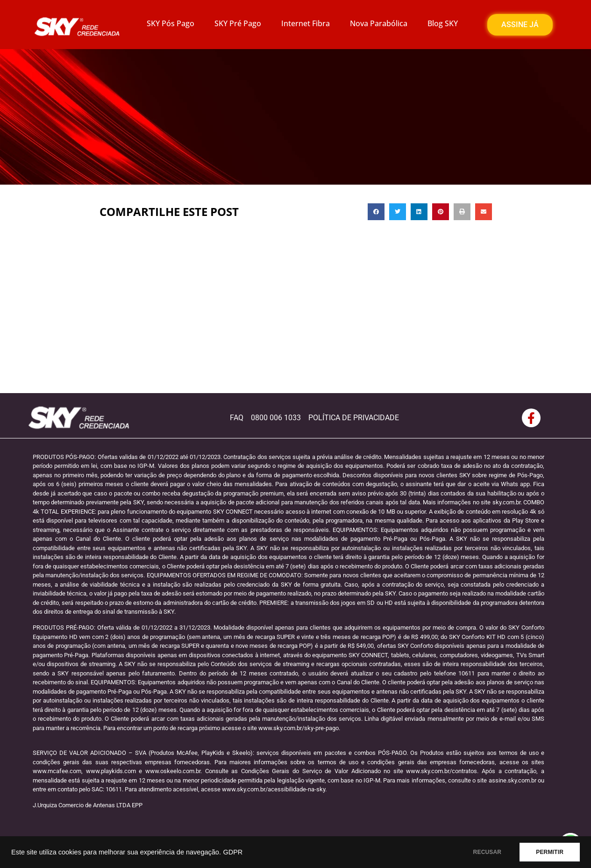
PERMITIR (550, 852)
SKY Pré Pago (238, 23)
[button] (376, 212)
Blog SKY (443, 23)
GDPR (233, 852)
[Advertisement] (296, 323)
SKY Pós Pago (171, 23)
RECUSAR (488, 852)
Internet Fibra (306, 23)
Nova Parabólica (379, 23)
